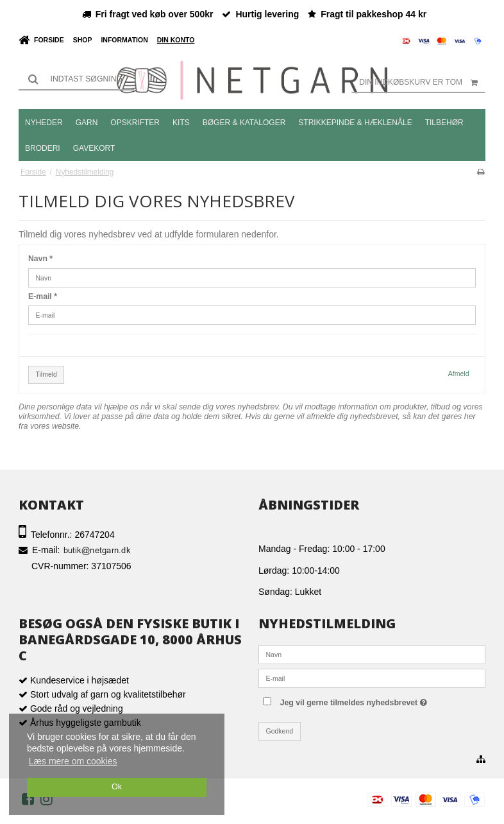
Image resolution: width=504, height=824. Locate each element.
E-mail (43, 296)
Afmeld (459, 373)
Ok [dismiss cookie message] (117, 787)
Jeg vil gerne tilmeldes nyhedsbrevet (380, 700)
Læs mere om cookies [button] (73, 761)
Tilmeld (46, 374)
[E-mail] (372, 678)
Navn (40, 259)
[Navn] (372, 654)
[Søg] (76, 79)
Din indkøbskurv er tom (422, 82)
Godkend (280, 731)
